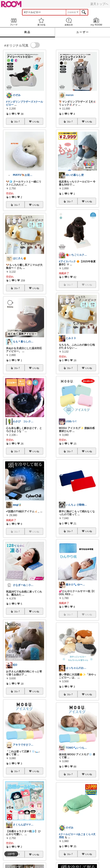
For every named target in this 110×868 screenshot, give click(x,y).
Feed (14, 22)
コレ (17, 122)
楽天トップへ (99, 4)
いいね (36, 122)
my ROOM (96, 22)
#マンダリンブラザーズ (20, 102)
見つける (41, 22)
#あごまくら (84, 834)
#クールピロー (67, 834)
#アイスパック (67, 261)
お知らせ (69, 22)
